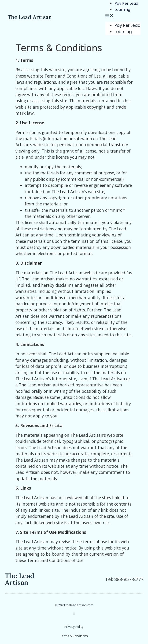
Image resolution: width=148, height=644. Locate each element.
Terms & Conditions (74, 636)
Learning (122, 10)
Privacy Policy (74, 627)
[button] (123, 16)
